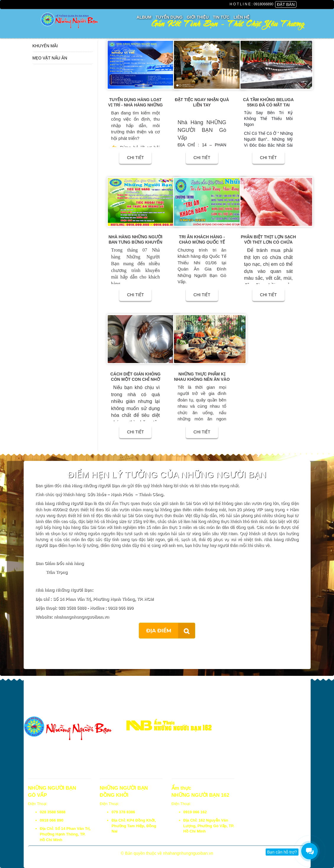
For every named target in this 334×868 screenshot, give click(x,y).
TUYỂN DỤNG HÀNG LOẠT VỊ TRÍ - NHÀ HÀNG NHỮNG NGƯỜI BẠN (135, 105)
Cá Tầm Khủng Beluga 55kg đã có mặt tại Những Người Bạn (268, 105)
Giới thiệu (198, 17)
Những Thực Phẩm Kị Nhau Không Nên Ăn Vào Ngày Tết (202, 379)
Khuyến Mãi (45, 46)
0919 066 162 (195, 812)
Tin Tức (221, 17)
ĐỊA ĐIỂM (159, 631)
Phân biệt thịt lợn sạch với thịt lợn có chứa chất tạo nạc (268, 242)
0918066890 (263, 4)
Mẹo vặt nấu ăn (50, 58)
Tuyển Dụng (169, 17)
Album (144, 17)
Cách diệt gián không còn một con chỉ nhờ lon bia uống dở (135, 379)
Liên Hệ (242, 17)
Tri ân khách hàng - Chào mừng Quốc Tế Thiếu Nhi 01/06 (202, 242)
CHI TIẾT (135, 158)
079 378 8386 (123, 812)
